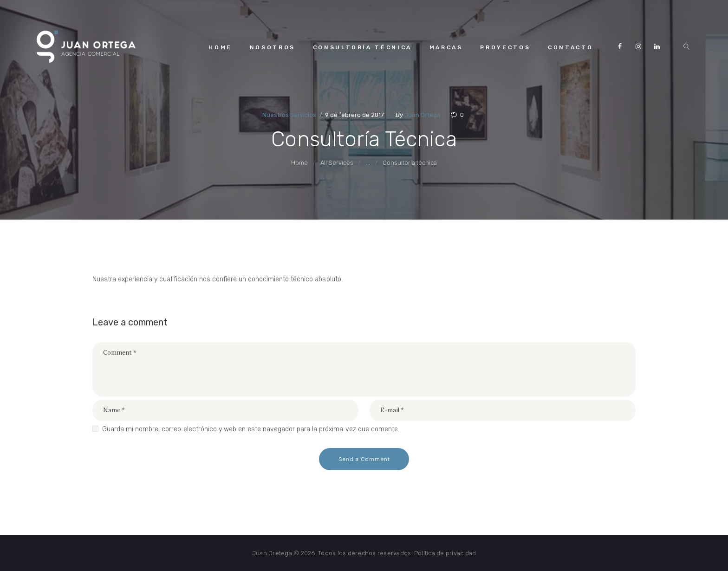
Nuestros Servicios (289, 115)
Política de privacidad (445, 553)
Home (299, 163)
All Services (337, 163)
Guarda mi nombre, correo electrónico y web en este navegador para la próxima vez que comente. (251, 429)
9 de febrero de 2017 (354, 115)
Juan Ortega (423, 115)
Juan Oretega (272, 553)
